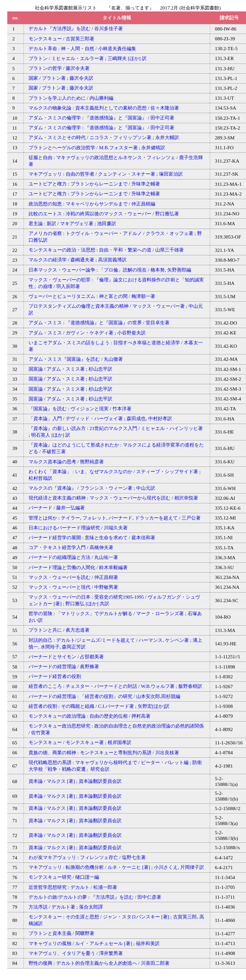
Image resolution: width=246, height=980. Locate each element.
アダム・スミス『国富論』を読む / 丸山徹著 (76, 359)
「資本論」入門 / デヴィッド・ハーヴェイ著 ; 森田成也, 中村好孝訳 (100, 418)
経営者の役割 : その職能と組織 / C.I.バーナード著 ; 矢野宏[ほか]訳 (99, 706)
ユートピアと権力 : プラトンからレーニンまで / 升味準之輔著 (94, 184)
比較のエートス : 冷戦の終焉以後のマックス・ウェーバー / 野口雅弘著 (104, 214)
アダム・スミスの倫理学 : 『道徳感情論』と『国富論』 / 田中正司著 (101, 118)
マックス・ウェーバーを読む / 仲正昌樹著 (73, 577)
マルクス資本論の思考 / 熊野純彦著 (66, 462)
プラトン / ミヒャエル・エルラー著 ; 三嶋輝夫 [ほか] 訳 (88, 58)
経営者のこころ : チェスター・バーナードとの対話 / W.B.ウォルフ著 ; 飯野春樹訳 (115, 686)
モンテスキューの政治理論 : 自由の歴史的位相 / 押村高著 (90, 716)
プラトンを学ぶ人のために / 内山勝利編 (71, 98)
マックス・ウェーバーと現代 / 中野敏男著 (73, 587)
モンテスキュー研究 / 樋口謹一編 (64, 877)
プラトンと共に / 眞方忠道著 (59, 630)
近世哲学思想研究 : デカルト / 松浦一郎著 (73, 887)
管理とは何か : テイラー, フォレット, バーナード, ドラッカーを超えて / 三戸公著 (115, 518)
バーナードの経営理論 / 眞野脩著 (64, 666)
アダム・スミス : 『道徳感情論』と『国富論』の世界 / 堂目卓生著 (99, 322)
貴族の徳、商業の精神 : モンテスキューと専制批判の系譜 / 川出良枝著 (104, 752)
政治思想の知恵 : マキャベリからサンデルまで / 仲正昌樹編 (92, 204)
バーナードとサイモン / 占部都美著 (66, 657)
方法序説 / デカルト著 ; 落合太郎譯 (66, 907)
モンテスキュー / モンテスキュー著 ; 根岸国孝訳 (80, 742)
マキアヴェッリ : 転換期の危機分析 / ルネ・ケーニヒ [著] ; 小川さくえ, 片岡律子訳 (116, 867)
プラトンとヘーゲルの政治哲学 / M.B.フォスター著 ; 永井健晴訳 (97, 148)
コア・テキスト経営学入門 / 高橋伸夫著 (71, 547)
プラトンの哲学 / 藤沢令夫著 (59, 68)
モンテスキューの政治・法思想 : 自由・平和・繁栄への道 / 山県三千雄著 (106, 250)
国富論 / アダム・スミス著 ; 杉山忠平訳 (70, 369)
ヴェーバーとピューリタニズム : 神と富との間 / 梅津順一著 (92, 296)
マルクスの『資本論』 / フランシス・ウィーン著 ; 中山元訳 (92, 488)
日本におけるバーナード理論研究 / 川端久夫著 (78, 528)
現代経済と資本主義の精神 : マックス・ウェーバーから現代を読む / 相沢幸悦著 (113, 498)
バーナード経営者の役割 (55, 676)
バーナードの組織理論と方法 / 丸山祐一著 (73, 557)
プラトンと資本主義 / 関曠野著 (61, 933)
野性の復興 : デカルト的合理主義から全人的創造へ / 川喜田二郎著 (99, 963)
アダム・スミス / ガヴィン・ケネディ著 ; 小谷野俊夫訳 (87, 333)
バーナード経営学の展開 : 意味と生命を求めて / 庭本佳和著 (92, 537)
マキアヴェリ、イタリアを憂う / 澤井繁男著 (76, 953)
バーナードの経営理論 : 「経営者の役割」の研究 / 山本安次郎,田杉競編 (104, 696)
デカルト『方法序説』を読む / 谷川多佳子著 (76, 28)
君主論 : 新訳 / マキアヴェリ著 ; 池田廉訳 (72, 223)
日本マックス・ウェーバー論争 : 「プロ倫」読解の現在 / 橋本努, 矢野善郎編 (110, 270)
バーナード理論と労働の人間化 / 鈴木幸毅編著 (78, 567)
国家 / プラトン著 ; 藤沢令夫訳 (61, 78)
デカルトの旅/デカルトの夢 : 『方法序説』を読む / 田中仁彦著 (95, 897)
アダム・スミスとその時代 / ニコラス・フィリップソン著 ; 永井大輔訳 (104, 137)
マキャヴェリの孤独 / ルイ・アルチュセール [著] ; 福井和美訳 (94, 943)
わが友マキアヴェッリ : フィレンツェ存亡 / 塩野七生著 (87, 857)
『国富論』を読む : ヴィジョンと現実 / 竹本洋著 (80, 409)
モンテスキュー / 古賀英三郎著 (61, 39)
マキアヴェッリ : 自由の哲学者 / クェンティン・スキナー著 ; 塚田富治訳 (106, 174)
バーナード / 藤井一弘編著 (57, 508)
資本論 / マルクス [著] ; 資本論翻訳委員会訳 (75, 781)
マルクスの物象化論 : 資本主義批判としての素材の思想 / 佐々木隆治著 (104, 108)
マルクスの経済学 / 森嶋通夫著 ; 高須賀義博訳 (78, 260)
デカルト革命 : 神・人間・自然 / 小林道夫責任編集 (82, 48)
